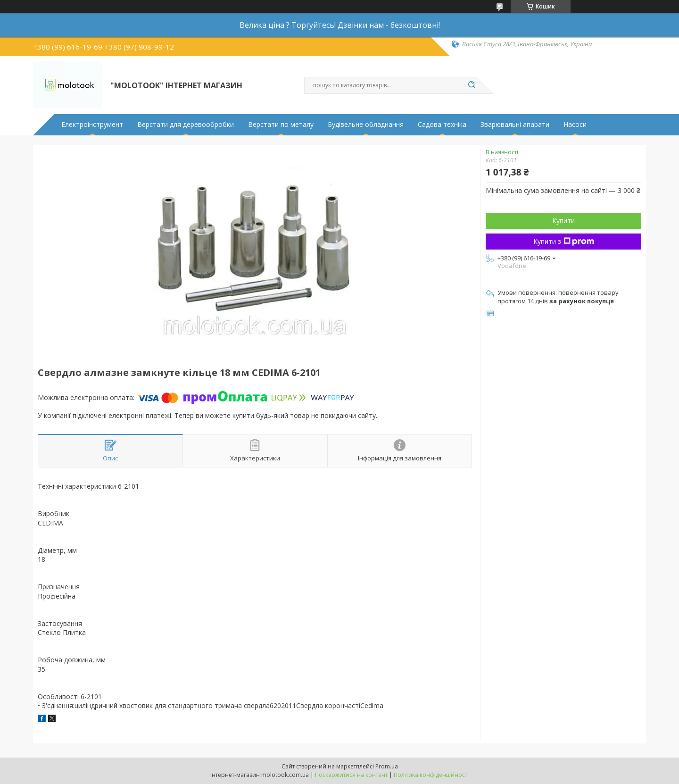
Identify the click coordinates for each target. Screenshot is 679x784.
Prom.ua (387, 766)
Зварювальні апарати (515, 125)
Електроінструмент (92, 125)
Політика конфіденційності (431, 775)
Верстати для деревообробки (186, 125)
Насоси (575, 125)
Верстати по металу (281, 125)
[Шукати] (472, 85)
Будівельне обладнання (366, 125)
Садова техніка (442, 125)
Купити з (564, 241)
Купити (563, 221)
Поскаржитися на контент (351, 775)
